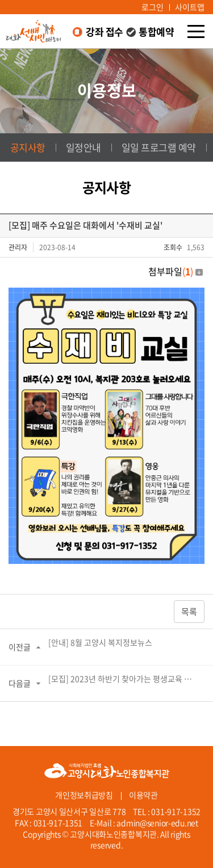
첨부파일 (176, 271)
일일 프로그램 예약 (159, 147)
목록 (189, 612)
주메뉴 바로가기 (0, 0)
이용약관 (143, 795)
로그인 (153, 7)
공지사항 (28, 147)
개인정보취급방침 (84, 795)
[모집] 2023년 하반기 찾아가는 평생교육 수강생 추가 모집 (122, 679)
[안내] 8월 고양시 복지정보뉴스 (100, 642)
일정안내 (83, 147)
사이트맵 (190, 7)
